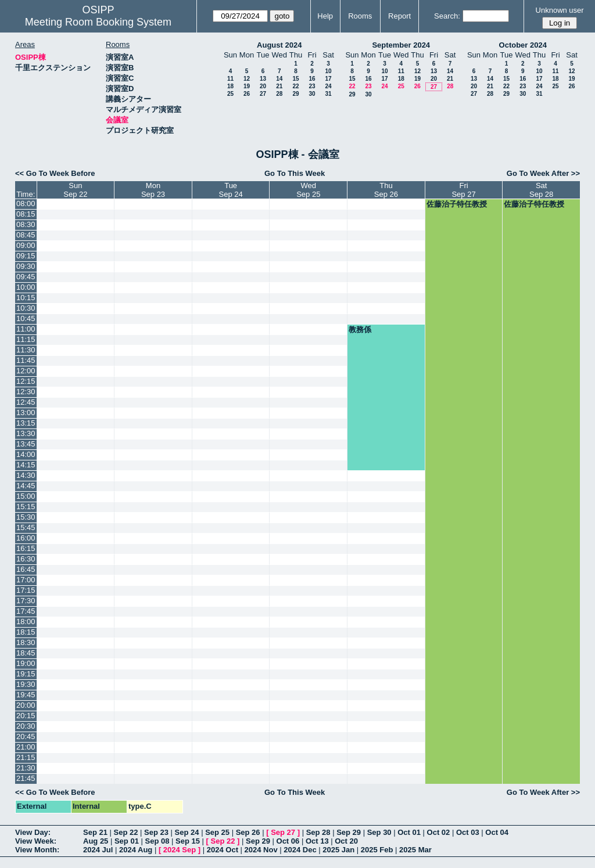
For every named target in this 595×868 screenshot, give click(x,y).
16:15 (26, 548)
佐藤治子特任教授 (457, 204)
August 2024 (279, 45)
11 (230, 79)
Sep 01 (127, 841)
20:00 (26, 705)
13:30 (26, 433)
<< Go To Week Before (55, 173)
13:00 (26, 413)
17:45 (26, 611)
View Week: (36, 841)
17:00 (26, 580)
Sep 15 (188, 841)
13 (263, 79)
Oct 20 (346, 841)
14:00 (26, 454)
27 (263, 94)
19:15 (26, 674)
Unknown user (560, 10)
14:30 (26, 475)
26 (247, 94)
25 (230, 94)
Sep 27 (283, 832)
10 (328, 71)
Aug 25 (96, 841)
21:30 (26, 768)
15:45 (26, 527)
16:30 (26, 559)
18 (230, 86)
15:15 (26, 507)
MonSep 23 (153, 190)
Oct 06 (288, 841)
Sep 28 (318, 832)
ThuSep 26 (386, 190)
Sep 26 (248, 832)
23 (312, 86)
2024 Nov (261, 850)
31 (328, 94)
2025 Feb (377, 850)
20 (263, 86)
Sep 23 (156, 832)
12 (247, 79)
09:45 (26, 277)
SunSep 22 (75, 190)
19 (247, 86)
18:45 (26, 653)
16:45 (26, 569)
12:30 (26, 392)
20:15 (26, 716)
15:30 (26, 517)
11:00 (26, 329)
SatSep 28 (541, 190)
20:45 (26, 736)
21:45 (26, 778)
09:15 (26, 256)
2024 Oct (223, 850)
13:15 (26, 423)
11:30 (26, 350)
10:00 (26, 287)
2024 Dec (300, 850)
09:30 (26, 266)
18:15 (26, 632)
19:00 (26, 663)
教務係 (360, 329)
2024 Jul (98, 850)
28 (279, 94)
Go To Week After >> (543, 173)
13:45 (26, 444)
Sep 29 (349, 832)
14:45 (26, 486)
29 (295, 94)
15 (295, 79)
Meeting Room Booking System (98, 22)
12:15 (26, 381)
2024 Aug (136, 850)
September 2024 (401, 45)
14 (279, 79)
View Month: (37, 850)
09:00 (26, 245)
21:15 (26, 757)
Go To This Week (295, 173)
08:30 (26, 224)
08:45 (26, 235)
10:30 (26, 308)
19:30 (26, 684)
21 (279, 86)
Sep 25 (217, 832)
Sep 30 (379, 832)
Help (325, 16)
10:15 (26, 298)
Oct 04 (497, 832)
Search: (447, 16)
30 (312, 94)
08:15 (26, 214)
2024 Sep (180, 850)
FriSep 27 (463, 190)
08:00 (26, 204)
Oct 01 (409, 832)
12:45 (26, 402)
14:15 (26, 465)
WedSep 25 (308, 190)
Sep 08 (157, 841)
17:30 (26, 601)
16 (312, 79)
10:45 (26, 318)
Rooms (360, 16)
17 (328, 79)
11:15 (26, 339)
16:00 (26, 538)
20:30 (26, 726)
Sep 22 (126, 832)
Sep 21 (95, 832)
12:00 (26, 371)
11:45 (26, 360)
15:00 (26, 496)
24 (328, 86)
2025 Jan (338, 850)
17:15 (26, 590)
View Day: (33, 832)
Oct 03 (468, 832)
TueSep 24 (231, 190)
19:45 (26, 695)
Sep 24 (187, 832)
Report (399, 16)
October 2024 (523, 45)
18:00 (26, 622)
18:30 (26, 642)
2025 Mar (415, 850)
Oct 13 (317, 841)
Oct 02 (439, 832)
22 (295, 86)
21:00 (26, 747)
